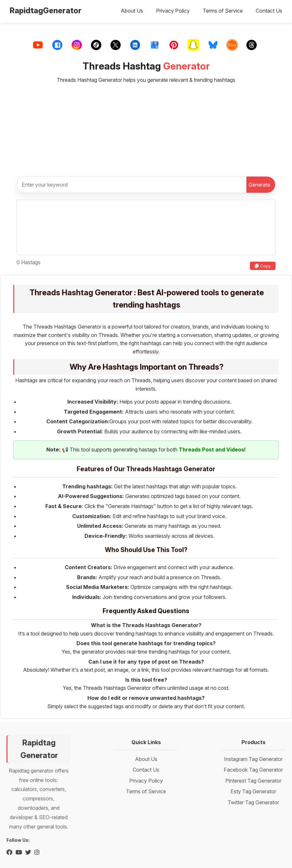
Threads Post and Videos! (212, 450)
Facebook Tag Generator (253, 770)
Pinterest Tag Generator (253, 781)
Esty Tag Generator (253, 791)
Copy (263, 266)
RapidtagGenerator (46, 11)
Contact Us (269, 11)
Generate (259, 185)
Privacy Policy (173, 11)
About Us (132, 11)
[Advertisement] (146, 127)
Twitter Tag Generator (253, 802)
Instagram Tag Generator (253, 759)
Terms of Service (223, 11)
